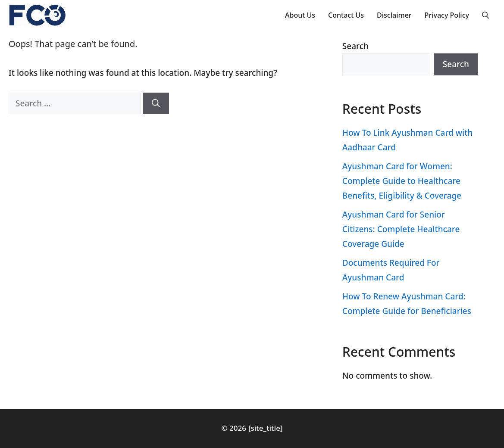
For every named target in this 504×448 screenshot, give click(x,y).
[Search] (156, 104)
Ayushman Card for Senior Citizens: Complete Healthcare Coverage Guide (401, 229)
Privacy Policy (447, 15)
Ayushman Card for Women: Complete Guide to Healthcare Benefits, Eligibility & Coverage (402, 181)
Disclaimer (394, 15)
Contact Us (346, 15)
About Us (300, 15)
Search (355, 46)
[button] (485, 15)
